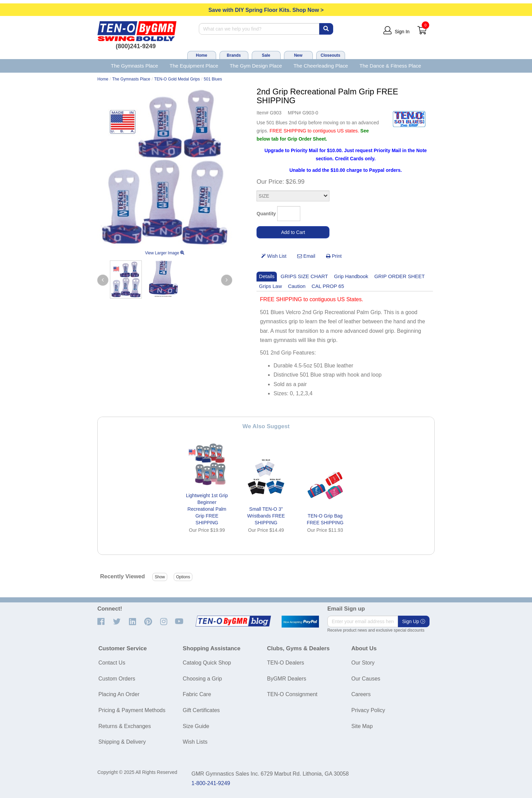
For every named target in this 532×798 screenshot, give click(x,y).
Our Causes (366, 679)
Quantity (266, 214)
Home (201, 55)
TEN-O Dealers (286, 663)
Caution (297, 286)
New (298, 55)
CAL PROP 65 (328, 286)
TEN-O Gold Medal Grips (177, 79)
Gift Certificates (201, 710)
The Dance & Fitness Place (391, 66)
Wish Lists (195, 742)
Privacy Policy (368, 710)
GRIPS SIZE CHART (304, 276)
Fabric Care (197, 694)
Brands (234, 55)
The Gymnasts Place (135, 66)
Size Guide (196, 726)
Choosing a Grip (203, 679)
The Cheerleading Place (321, 66)
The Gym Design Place (256, 66)
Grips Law (270, 286)
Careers (361, 694)
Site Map (362, 726)
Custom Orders (117, 679)
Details (267, 276)
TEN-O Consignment (292, 694)
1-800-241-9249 (211, 783)
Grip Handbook (351, 276)
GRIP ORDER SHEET (400, 276)
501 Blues (213, 79)
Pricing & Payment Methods (132, 710)
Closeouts (330, 55)
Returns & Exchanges (125, 726)
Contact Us (112, 663)
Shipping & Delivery (122, 742)
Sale (266, 55)
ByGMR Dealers (287, 679)
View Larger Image (165, 253)
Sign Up (414, 621)
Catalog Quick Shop (207, 663)
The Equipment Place (194, 66)
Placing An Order (119, 694)
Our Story (363, 663)
